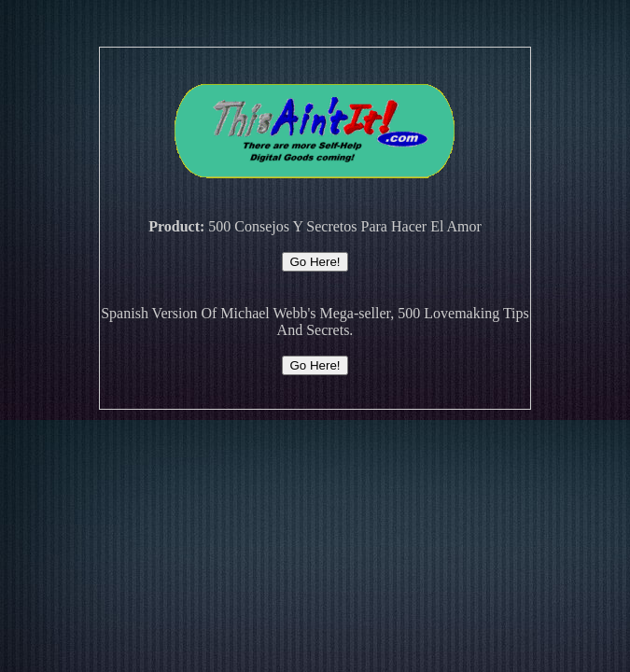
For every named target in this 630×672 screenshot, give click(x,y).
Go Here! (315, 262)
